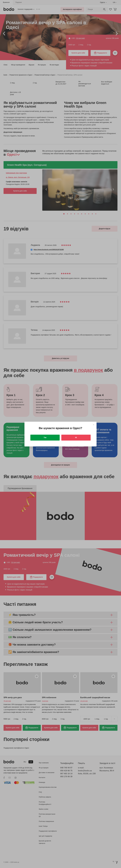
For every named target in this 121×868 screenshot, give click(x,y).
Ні (76, 437)
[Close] (94, 425)
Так (45, 437)
